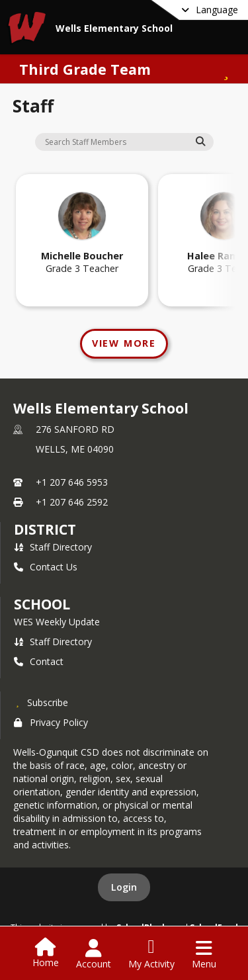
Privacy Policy (51, 722)
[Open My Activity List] (151, 954)
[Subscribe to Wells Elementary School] (41, 702)
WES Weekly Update (57, 622)
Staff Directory (53, 547)
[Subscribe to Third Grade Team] (225, 69)
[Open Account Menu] (94, 954)
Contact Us (46, 567)
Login (124, 887)
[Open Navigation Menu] (204, 954)
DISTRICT (45, 529)
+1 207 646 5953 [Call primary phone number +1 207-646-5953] (72, 482)
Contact (39, 661)
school (42, 604)
